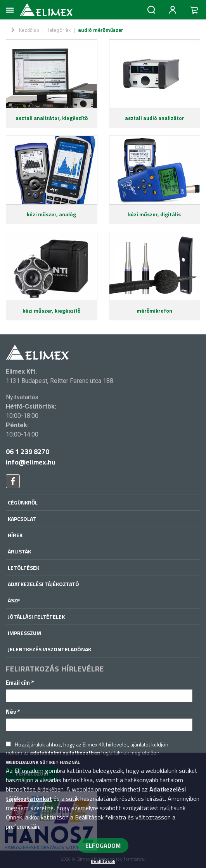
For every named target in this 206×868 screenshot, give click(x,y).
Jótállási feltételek (36, 617)
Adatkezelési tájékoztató (43, 584)
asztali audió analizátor (155, 118)
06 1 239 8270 (28, 451)
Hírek (15, 535)
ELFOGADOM (103, 845)
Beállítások (103, 861)
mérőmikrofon (154, 310)
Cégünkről (23, 502)
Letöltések (23, 568)
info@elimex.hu (31, 462)
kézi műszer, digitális (154, 214)
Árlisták (19, 551)
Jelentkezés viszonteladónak (49, 649)
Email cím (20, 683)
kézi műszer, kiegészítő (51, 310)
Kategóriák (59, 30)
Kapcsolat (22, 519)
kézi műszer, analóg (51, 214)
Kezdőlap (29, 30)
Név (13, 712)
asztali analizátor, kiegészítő (52, 118)
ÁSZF (14, 600)
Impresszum (24, 633)
